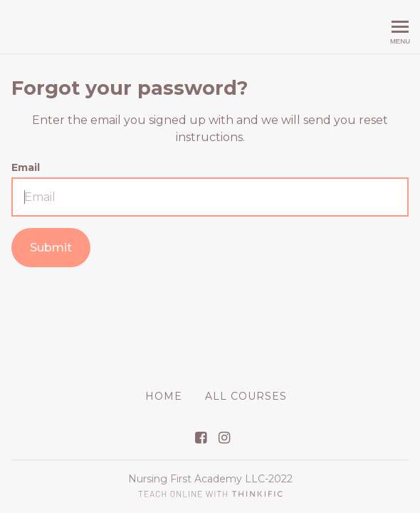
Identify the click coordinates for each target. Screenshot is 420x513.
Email (26, 167)
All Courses (246, 396)
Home (164, 396)
